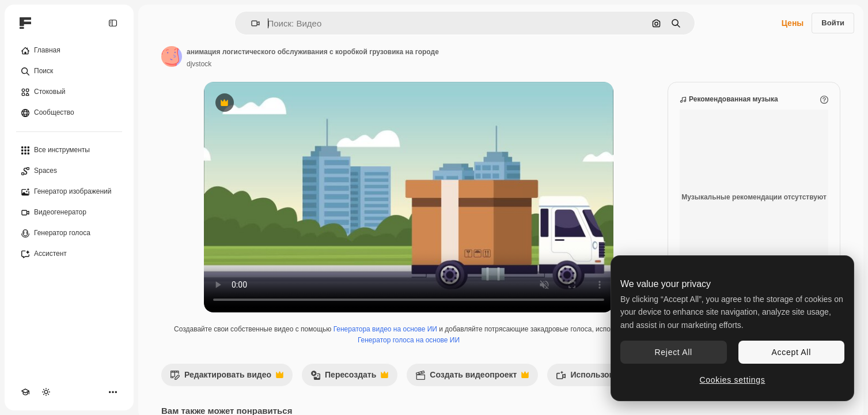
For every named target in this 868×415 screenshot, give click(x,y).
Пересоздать (349, 378)
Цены (793, 23)
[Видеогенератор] (69, 213)
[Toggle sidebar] (113, 23)
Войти (833, 23)
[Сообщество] (69, 113)
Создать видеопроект (472, 378)
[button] (251, 23)
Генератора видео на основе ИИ (385, 329)
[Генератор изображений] (69, 192)
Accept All (791, 352)
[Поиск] (69, 71)
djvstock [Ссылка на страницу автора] (199, 64)
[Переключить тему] (46, 392)
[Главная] (69, 51)
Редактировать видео (227, 378)
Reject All (674, 352)
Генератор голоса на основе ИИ (409, 340)
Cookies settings (733, 380)
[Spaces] (69, 171)
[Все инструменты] (69, 150)
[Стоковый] (69, 92)
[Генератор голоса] (69, 233)
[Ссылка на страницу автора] (172, 56)
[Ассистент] (69, 254)
